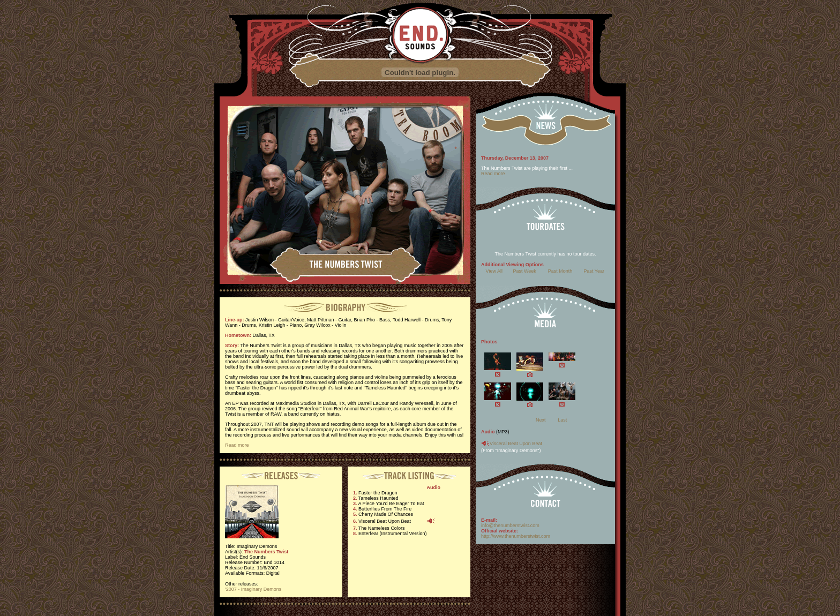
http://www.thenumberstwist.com (516, 536)
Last (562, 420)
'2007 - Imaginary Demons (253, 589)
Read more (237, 445)
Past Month (560, 271)
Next (541, 420)
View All (494, 271)
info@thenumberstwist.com (510, 525)
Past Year (594, 271)
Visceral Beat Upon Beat (516, 444)
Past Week (524, 271)
